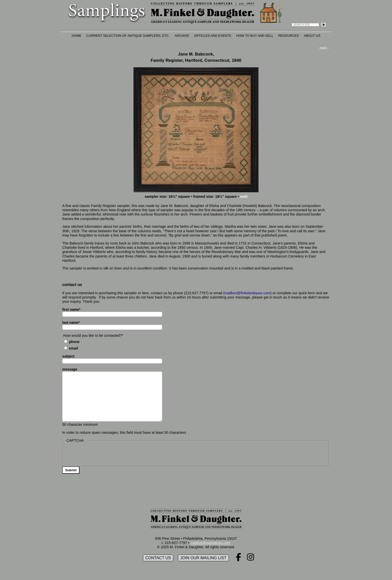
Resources (288, 36)
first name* (71, 309)
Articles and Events (213, 36)
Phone (74, 342)
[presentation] (104, 454)
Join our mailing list (203, 558)
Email (73, 348)
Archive (182, 36)
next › (324, 48)
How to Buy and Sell (255, 36)
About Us (312, 36)
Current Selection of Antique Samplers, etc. (128, 36)
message (70, 369)
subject (68, 356)
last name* (71, 322)
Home (77, 36)
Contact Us (158, 558)
